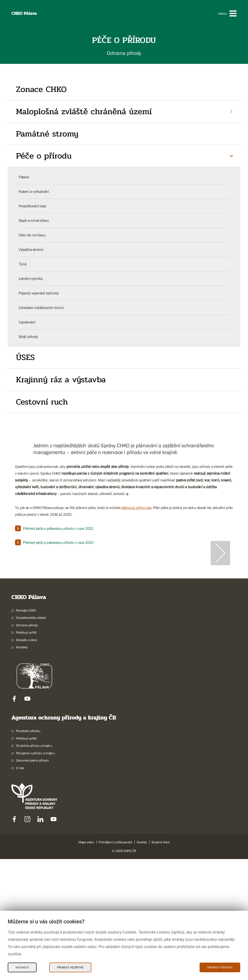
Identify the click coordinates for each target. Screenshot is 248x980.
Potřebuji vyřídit (26, 753)
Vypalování (27, 322)
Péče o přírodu (44, 156)
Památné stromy (47, 134)
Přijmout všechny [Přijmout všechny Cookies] (220, 967)
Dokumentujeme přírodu (32, 881)
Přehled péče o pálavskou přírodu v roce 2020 (58, 542)
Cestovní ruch (42, 402)
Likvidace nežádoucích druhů (41, 307)
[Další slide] (220, 613)
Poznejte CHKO (26, 731)
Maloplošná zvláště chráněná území (84, 112)
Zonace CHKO (41, 89)
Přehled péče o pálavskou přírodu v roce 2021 (58, 528)
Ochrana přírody (27, 746)
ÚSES (25, 357)
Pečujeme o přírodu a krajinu (35, 874)
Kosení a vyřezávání (34, 191)
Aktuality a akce (27, 761)
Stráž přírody (28, 337)
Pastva (24, 177)
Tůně (23, 264)
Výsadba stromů (31, 249)
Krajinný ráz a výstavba (61, 380)
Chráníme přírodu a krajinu (34, 867)
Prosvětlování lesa (32, 206)
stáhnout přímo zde (136, 508)
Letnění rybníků (31, 278)
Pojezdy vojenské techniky (39, 293)
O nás (20, 889)
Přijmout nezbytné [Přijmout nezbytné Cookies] (70, 967)
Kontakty (22, 768)
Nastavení (22, 967)
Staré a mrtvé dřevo (34, 220)
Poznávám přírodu (28, 852)
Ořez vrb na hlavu (32, 235)
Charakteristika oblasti (31, 739)
